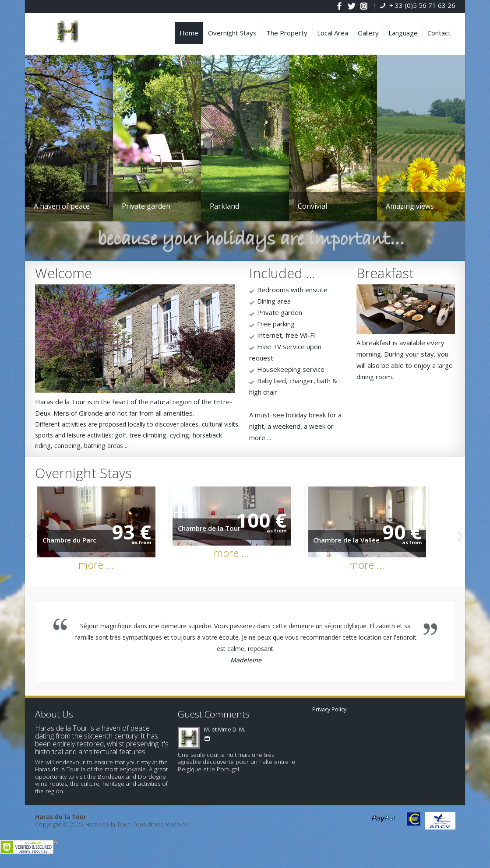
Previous (30, 542)
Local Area (333, 33)
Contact (439, 33)
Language (403, 33)
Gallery (368, 33)
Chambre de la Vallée (364, 545)
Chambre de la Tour (218, 532)
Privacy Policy (329, 715)
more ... (100, 570)
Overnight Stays (232, 33)
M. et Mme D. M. (225, 735)
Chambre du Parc (69, 545)
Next (460, 542)
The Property (287, 33)
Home (189, 33)
